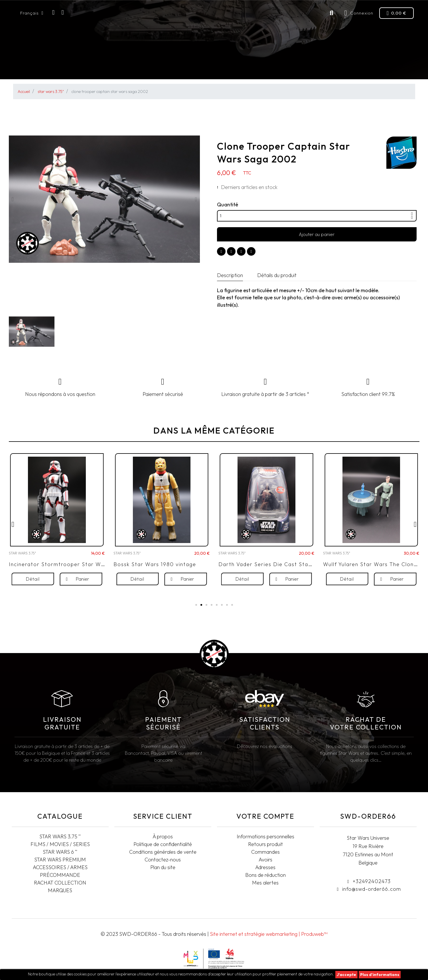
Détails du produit (277, 275)
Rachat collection (364, 67)
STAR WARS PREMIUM (212, 67)
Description (230, 275)
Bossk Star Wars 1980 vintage (155, 578)
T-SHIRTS (402, 67)
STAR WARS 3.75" (37, 67)
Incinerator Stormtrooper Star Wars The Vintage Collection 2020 (100, 578)
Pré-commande (258, 67)
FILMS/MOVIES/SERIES (89, 67)
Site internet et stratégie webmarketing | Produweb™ (269, 934)
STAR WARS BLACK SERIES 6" (152, 67)
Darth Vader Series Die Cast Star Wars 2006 (281, 578)
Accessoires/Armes (308, 67)
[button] (13, 199)
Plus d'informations (380, 975)
